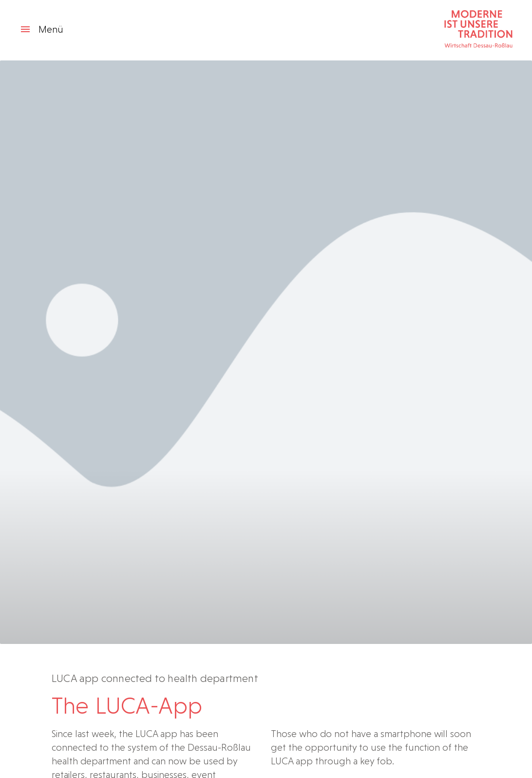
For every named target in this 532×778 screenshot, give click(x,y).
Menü (41, 29)
